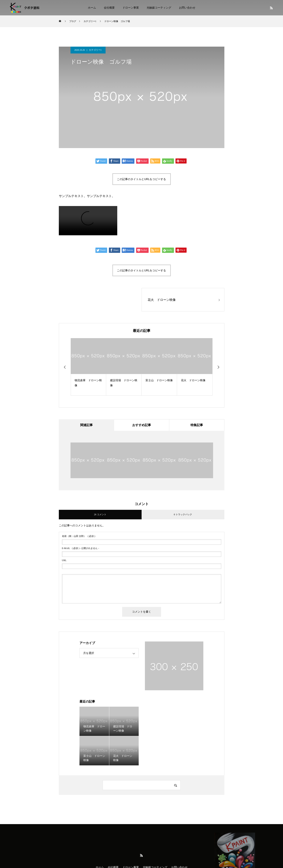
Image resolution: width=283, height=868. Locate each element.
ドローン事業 (131, 8)
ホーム (92, 8)
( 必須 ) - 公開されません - (81, 549)
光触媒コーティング (159, 8)
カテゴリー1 (95, 50)
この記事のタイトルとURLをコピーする (141, 179)
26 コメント (100, 515)
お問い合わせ (187, 8)
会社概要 (109, 8)
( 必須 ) (79, 537)
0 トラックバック (183, 515)
